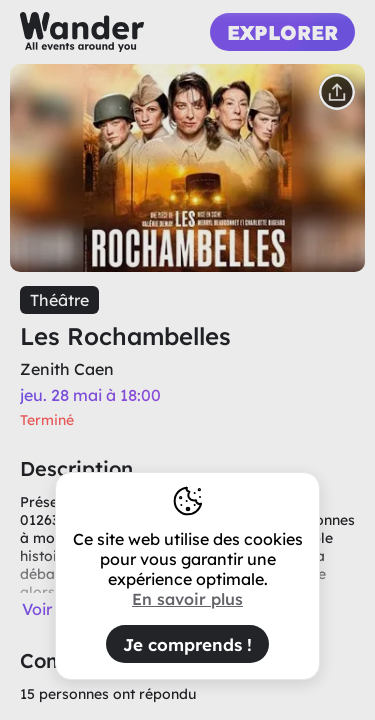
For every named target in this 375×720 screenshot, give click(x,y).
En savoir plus (187, 599)
